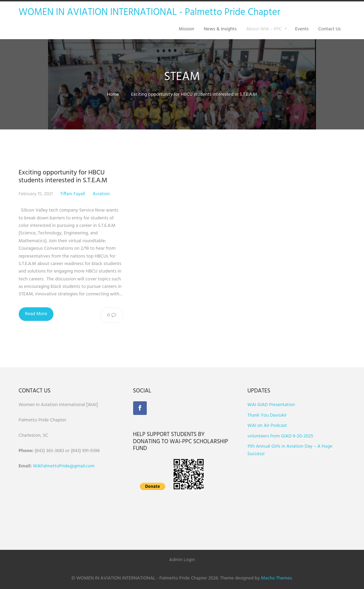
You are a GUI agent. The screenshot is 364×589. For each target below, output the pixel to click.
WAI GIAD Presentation (271, 405)
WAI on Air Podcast (267, 426)
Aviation (101, 194)
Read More (36, 314)
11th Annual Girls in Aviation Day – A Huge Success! (290, 450)
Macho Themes (276, 578)
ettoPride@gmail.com (73, 466)
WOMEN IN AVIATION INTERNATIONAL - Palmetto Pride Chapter (150, 12)
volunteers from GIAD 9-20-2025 (280, 436)
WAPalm (42, 466)
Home (113, 95)
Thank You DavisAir (267, 415)
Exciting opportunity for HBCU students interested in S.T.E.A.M (63, 177)
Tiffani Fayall (73, 194)
